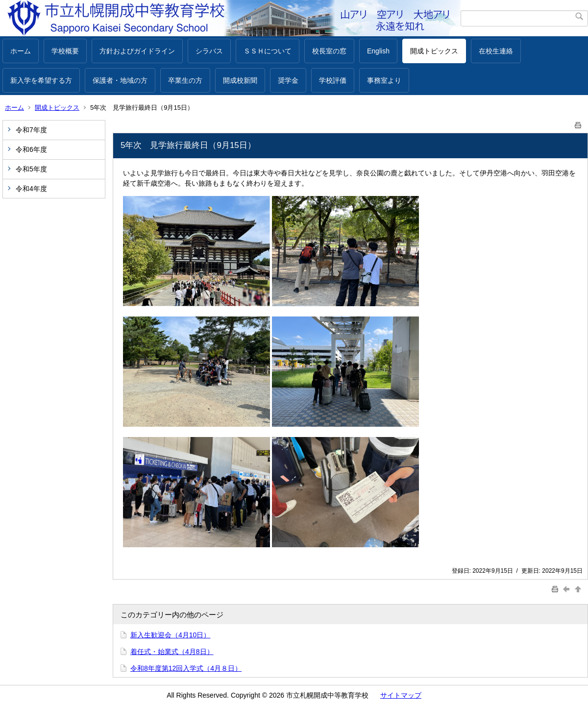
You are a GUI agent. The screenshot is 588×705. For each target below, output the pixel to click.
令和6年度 (31, 149)
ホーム (21, 51)
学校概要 (65, 51)
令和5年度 (31, 169)
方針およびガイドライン (137, 51)
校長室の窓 (329, 51)
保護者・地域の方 (120, 80)
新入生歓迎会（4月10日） (170, 635)
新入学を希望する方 (41, 80)
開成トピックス (434, 51)
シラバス (209, 51)
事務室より (384, 80)
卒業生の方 (185, 80)
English (378, 51)
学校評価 (333, 80)
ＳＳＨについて (268, 51)
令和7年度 (31, 130)
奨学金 (288, 80)
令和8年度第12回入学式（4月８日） (186, 668)
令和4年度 (31, 189)
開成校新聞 (240, 80)
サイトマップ (401, 695)
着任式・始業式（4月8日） (172, 652)
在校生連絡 (496, 51)
